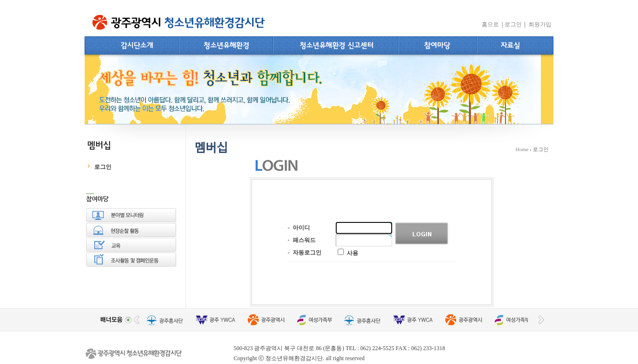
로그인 (515, 24)
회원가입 (541, 24)
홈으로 (492, 24)
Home (522, 149)
